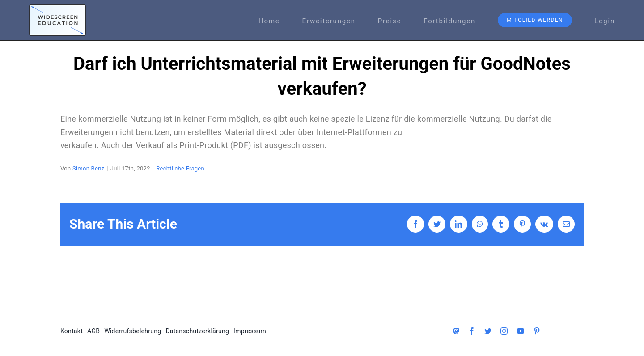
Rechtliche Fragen (180, 168)
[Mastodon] (456, 331)
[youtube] (521, 331)
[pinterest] (537, 331)
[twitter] (488, 331)
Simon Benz (88, 168)
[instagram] (504, 331)
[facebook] (472, 331)
